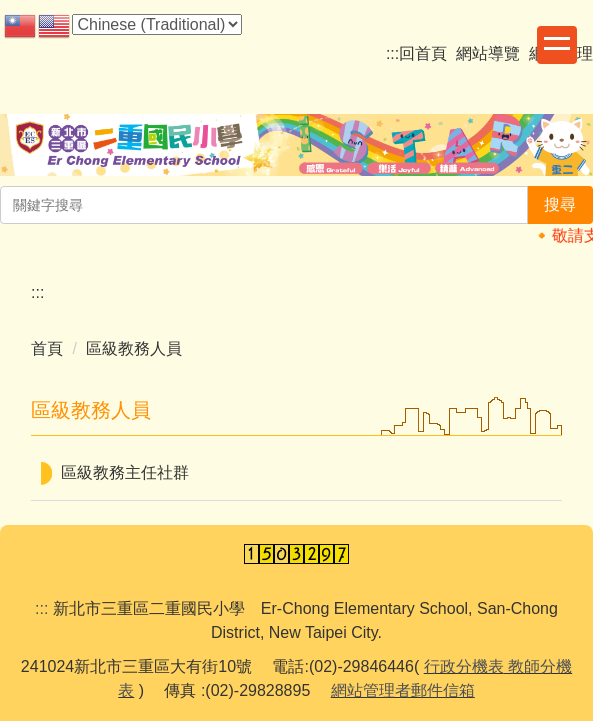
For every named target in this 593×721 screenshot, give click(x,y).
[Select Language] (157, 24)
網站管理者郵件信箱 (403, 690)
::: (392, 53)
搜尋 (560, 204)
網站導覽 (488, 53)
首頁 (47, 348)
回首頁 (423, 53)
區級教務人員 (134, 348)
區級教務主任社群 (125, 472)
